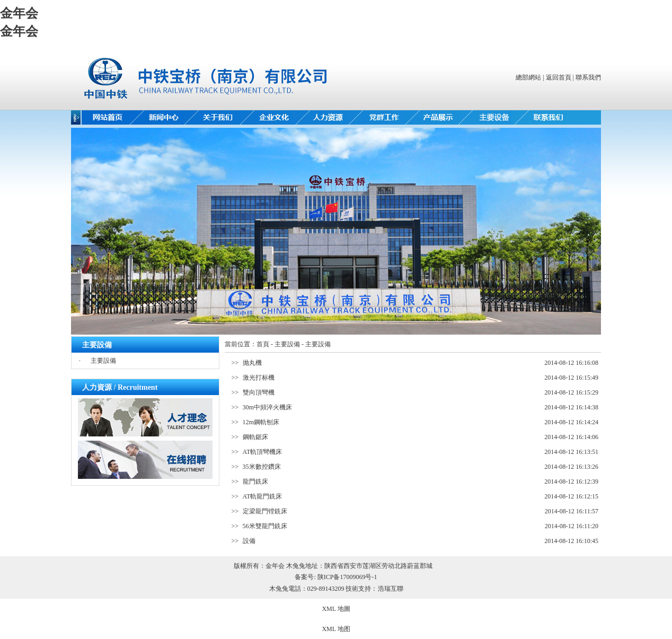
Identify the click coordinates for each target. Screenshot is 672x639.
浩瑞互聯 (391, 589)
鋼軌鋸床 (255, 437)
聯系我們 (588, 77)
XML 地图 (336, 629)
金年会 (19, 13)
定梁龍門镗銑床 (265, 511)
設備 (249, 541)
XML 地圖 (336, 609)
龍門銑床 (255, 482)
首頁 (263, 344)
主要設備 (103, 361)
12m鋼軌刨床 (261, 422)
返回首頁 (559, 77)
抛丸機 (252, 363)
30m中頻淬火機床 (267, 407)
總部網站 (528, 77)
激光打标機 (259, 378)
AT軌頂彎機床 (263, 452)
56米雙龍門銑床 (265, 526)
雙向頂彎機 (259, 392)
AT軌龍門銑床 (263, 496)
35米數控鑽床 (262, 467)
